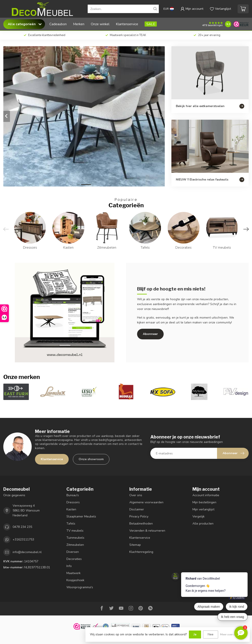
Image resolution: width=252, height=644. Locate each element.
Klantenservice (127, 24)
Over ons (136, 495)
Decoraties (74, 559)
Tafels (71, 524)
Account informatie (206, 495)
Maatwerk (74, 573)
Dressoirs (73, 502)
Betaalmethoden (141, 524)
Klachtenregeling (141, 552)
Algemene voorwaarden (146, 502)
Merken (79, 24)
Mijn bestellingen (204, 502)
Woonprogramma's (80, 587)
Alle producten (203, 524)
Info (69, 566)
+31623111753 (23, 539)
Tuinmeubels (75, 538)
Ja (195, 634)
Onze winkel (100, 24)
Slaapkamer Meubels (81, 516)
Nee (211, 634)
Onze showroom (91, 459)
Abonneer (150, 334)
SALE (151, 24)
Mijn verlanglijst (203, 509)
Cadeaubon (58, 24)
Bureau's (73, 495)
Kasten (71, 509)
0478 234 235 (22, 527)
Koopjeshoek (75, 580)
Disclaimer (137, 509)
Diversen (73, 552)
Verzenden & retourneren (147, 531)
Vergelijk (199, 516)
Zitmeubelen (75, 545)
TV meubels (75, 531)
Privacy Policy (139, 516)
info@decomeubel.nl (27, 552)
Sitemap (135, 545)
